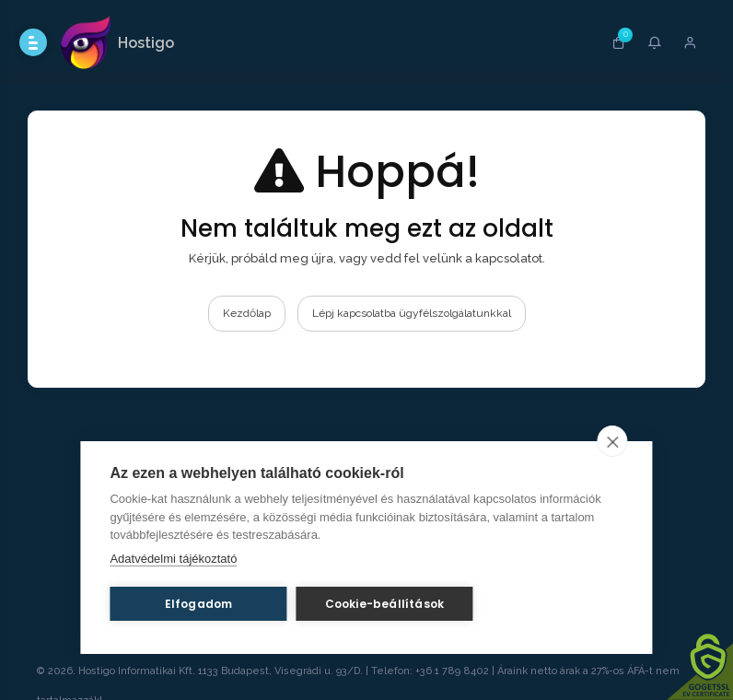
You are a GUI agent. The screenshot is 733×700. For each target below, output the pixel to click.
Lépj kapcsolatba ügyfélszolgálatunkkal (412, 313)
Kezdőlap (247, 313)
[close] (613, 441)
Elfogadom (199, 604)
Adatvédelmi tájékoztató (173, 559)
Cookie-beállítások (385, 604)
